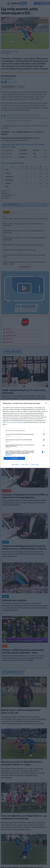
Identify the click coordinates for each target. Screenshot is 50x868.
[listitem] (25, 431)
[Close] (47, 404)
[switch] (43, 434)
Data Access (25, 465)
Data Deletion (15, 465)
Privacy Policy (35, 465)
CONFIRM (14, 458)
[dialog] (25, 434)
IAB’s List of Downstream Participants (13, 422)
